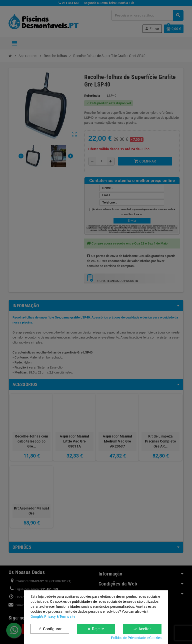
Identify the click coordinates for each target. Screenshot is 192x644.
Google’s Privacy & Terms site (53, 616)
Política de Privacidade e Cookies (136, 638)
